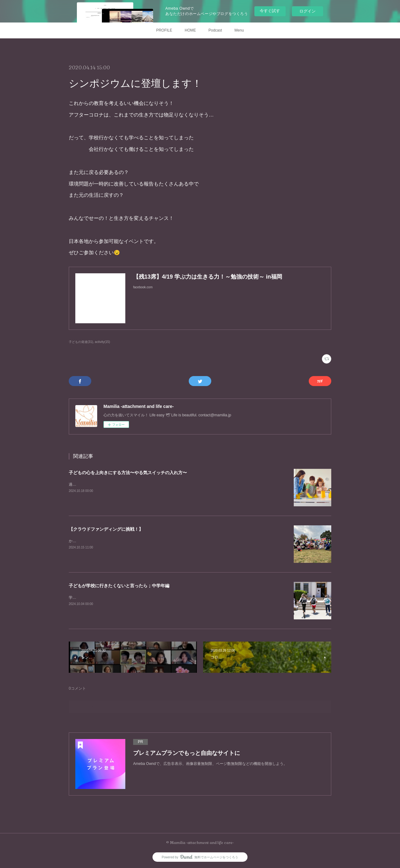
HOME (190, 30)
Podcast (215, 30)
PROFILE (164, 30)
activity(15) (102, 342)
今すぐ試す (270, 11)
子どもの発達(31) (81, 342)
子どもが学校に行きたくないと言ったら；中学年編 (119, 586)
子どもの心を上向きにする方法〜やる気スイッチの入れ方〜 (128, 473)
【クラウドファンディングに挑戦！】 (106, 529)
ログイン (307, 11)
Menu (239, 30)
